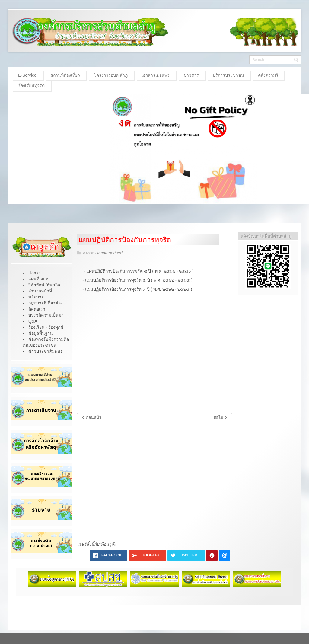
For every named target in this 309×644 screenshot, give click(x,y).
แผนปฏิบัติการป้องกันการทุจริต (125, 240)
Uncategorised (109, 253)
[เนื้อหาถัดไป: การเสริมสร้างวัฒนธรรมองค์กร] (221, 418)
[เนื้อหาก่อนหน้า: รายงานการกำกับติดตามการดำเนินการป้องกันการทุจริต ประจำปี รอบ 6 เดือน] (91, 418)
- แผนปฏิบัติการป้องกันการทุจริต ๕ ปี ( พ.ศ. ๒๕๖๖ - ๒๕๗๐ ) (139, 271)
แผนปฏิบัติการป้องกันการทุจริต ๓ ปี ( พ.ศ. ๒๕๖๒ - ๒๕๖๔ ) (139, 289)
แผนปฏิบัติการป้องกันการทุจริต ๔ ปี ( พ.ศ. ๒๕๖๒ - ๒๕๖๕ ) (139, 280)
